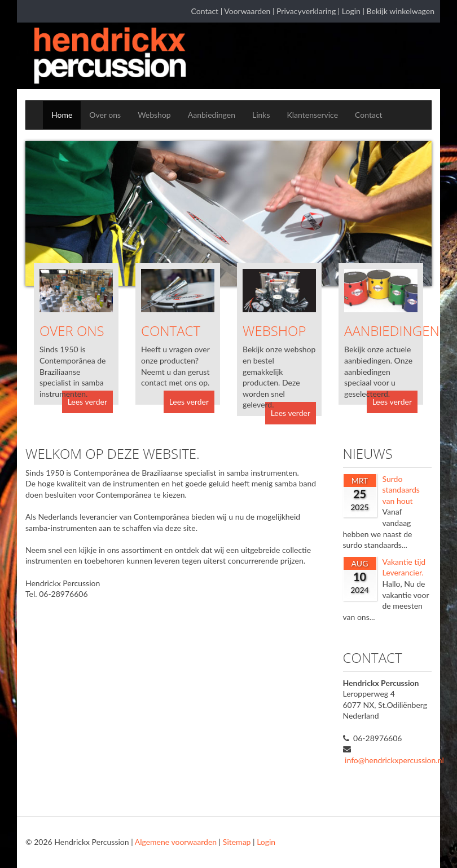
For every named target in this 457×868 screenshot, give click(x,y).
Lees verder (87, 402)
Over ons (105, 115)
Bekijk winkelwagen (401, 11)
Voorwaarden (247, 11)
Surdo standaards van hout (401, 490)
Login (351, 11)
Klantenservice (313, 115)
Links (261, 115)
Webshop (154, 115)
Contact (205, 11)
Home (62, 115)
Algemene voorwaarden (176, 842)
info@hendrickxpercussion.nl (394, 760)
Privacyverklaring (306, 11)
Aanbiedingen (212, 115)
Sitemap (237, 842)
